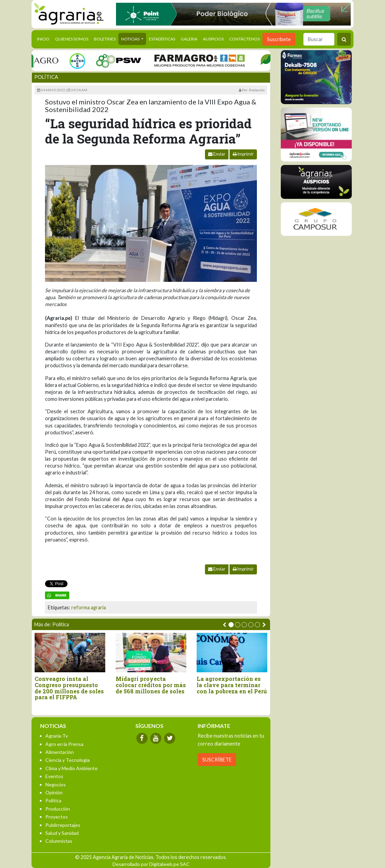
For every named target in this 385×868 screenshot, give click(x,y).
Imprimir (243, 154)
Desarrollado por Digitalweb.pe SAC (151, 864)
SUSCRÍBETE (217, 760)
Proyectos (57, 817)
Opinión (54, 792)
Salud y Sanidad (62, 833)
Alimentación (60, 752)
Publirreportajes (63, 825)
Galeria (189, 39)
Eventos (54, 776)
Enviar (217, 154)
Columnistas (59, 841)
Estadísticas (162, 39)
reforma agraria (89, 607)
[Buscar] (319, 39)
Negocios (56, 784)
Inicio (45, 38)
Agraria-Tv (57, 736)
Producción (58, 809)
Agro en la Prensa (64, 744)
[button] (231, 625)
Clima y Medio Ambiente (71, 768)
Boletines (105, 39)
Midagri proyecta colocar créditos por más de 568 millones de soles (151, 685)
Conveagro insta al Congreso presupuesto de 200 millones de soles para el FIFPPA (69, 688)
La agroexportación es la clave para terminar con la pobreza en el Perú (232, 685)
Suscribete (279, 39)
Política (46, 77)
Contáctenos (244, 39)
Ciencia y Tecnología (68, 760)
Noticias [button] (131, 39)
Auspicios (213, 39)
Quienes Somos (72, 39)
